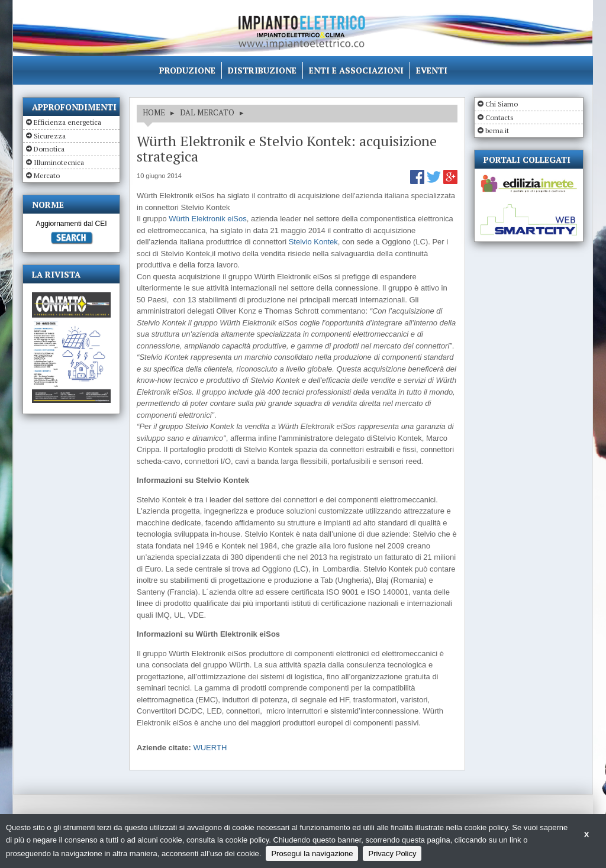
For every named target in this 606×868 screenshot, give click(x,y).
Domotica (49, 149)
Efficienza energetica (67, 122)
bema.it (497, 130)
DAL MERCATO (207, 112)
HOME (154, 112)
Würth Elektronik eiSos (208, 219)
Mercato (47, 175)
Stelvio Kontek (313, 242)
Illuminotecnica (59, 162)
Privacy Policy (392, 854)
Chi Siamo (502, 104)
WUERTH (210, 748)
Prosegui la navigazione (312, 854)
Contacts (499, 117)
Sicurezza (50, 136)
